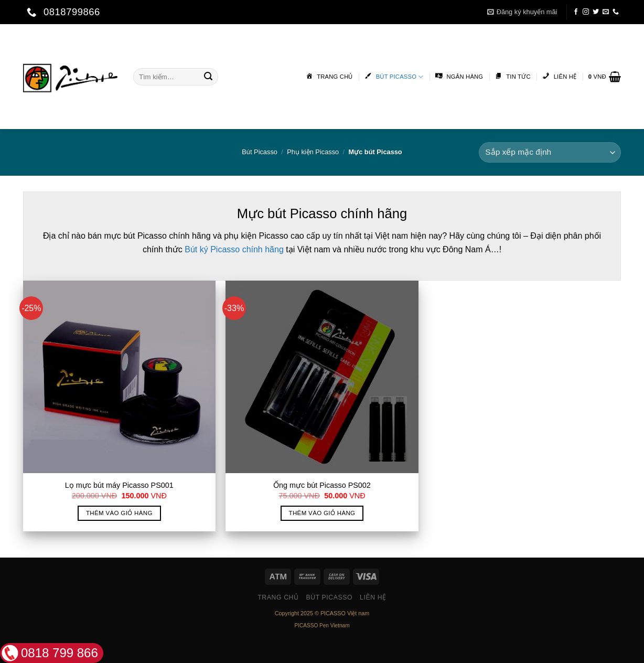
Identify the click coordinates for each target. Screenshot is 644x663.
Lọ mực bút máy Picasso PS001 (119, 485)
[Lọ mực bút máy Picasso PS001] (119, 377)
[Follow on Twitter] (596, 12)
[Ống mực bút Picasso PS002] (322, 377)
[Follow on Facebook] (576, 12)
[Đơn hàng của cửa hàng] (550, 152)
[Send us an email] (606, 12)
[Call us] (616, 12)
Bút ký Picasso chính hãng (234, 249)
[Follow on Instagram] (586, 12)
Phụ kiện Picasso (313, 152)
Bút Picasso (260, 152)
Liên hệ (373, 597)
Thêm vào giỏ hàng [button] (119, 513)
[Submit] (208, 77)
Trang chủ (278, 597)
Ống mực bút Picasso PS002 (322, 485)
